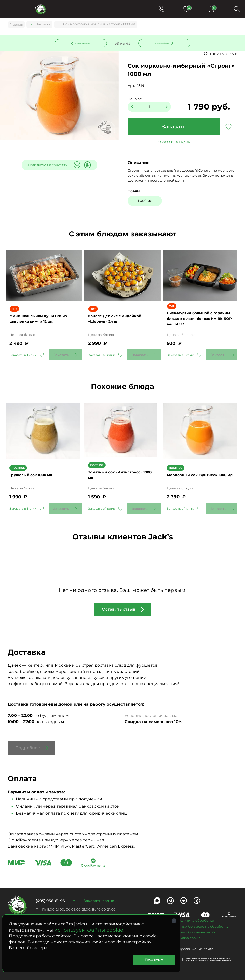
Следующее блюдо (161, 43)
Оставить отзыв (221, 55)
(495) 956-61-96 (50, 896)
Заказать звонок (100, 896)
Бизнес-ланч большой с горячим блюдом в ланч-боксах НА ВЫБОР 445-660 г (201, 320)
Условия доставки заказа (151, 711)
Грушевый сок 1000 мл (37, 470)
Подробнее (28, 743)
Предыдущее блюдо (84, 43)
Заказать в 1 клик (174, 143)
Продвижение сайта (196, 944)
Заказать (174, 128)
